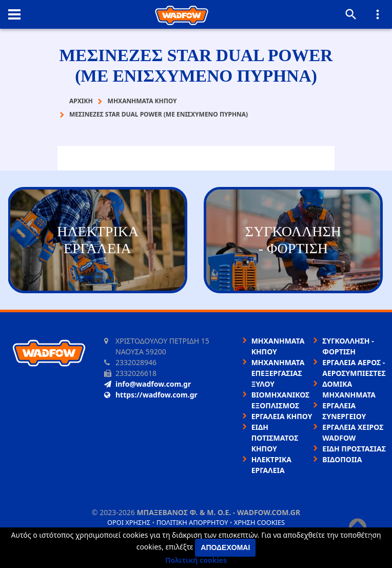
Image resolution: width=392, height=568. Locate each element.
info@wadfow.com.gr (148, 384)
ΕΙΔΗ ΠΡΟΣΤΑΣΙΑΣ (354, 449)
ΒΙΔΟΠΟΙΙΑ (342, 459)
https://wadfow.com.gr (151, 395)
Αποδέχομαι (225, 547)
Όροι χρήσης (129, 522)
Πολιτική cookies (196, 560)
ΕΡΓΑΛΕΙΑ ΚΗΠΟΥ (282, 416)
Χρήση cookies (259, 522)
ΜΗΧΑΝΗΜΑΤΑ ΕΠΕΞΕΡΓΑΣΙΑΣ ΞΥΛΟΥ (278, 373)
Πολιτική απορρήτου (192, 522)
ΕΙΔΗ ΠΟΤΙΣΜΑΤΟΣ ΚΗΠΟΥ (275, 438)
